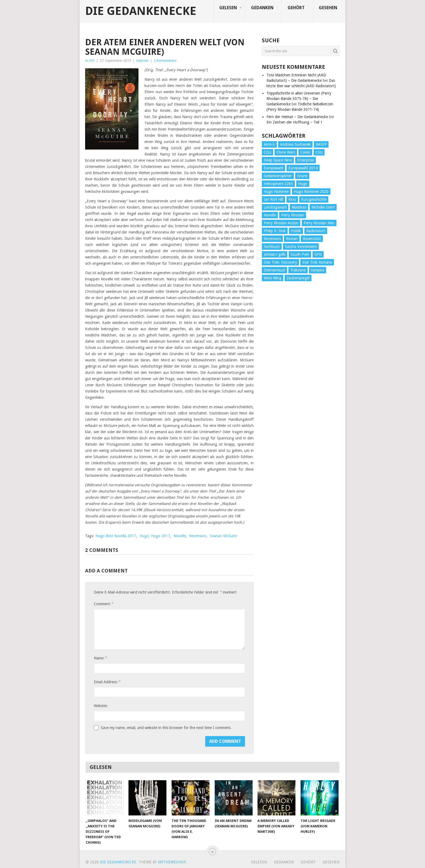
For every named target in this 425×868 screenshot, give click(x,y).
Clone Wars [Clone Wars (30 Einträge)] (286, 152)
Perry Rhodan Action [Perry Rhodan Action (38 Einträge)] (281, 223)
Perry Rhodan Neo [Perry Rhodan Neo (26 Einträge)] (319, 223)
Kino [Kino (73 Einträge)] (292, 199)
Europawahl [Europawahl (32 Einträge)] (273, 168)
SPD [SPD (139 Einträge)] (318, 254)
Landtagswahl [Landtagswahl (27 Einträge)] (275, 207)
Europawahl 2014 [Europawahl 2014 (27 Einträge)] (303, 168)
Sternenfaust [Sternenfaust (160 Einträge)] (274, 270)
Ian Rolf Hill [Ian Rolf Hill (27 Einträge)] (273, 199)
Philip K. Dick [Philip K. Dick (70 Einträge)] (275, 231)
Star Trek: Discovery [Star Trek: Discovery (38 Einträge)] (280, 262)
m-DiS (90, 61)
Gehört (296, 8)
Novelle (180, 536)
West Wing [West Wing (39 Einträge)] (273, 278)
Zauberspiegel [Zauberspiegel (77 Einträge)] (298, 278)
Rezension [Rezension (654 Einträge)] (272, 239)
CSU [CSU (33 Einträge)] (319, 152)
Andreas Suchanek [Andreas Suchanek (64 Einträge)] (295, 144)
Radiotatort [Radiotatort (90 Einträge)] (316, 231)
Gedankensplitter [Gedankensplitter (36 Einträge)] (278, 176)
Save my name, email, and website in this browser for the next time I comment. (166, 728)
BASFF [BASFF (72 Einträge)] (321, 144)
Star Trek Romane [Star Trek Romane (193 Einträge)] (317, 262)
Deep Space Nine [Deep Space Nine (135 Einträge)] (278, 160)
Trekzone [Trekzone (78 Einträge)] (298, 270)
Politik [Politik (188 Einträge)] (296, 231)
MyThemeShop (172, 862)
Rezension (198, 536)
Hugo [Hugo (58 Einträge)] (303, 184)
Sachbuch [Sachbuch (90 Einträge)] (272, 247)
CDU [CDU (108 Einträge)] (268, 152)
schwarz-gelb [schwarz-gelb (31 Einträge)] (275, 254)
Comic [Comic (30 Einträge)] (305, 152)
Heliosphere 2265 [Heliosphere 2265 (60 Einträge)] (278, 184)
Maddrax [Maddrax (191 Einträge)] (299, 207)
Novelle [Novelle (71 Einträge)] (270, 215)
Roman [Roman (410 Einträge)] (292, 239)
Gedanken (262, 8)
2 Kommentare (165, 61)
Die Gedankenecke (141, 11)
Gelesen (228, 8)
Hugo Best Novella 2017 (116, 536)
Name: (100, 658)
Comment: (104, 604)
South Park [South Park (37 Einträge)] (300, 254)
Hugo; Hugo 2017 (155, 536)
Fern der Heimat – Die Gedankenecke (297, 117)
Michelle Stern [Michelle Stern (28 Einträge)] (323, 207)
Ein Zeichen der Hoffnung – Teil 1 (294, 122)
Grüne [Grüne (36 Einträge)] (302, 176)
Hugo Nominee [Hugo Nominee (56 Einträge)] (276, 192)
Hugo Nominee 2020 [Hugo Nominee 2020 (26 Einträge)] (311, 192)
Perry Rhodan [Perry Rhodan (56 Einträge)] (293, 215)
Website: (101, 706)
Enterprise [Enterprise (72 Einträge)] (305, 160)
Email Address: (107, 682)
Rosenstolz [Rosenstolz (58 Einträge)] (312, 239)
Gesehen (328, 8)
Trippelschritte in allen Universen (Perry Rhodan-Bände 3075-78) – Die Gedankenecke (299, 99)
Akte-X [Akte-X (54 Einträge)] (269, 144)
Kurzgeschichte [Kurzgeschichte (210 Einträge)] (314, 199)
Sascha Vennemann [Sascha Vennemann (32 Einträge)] (301, 247)
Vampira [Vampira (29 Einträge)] (318, 270)
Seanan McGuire (223, 536)
